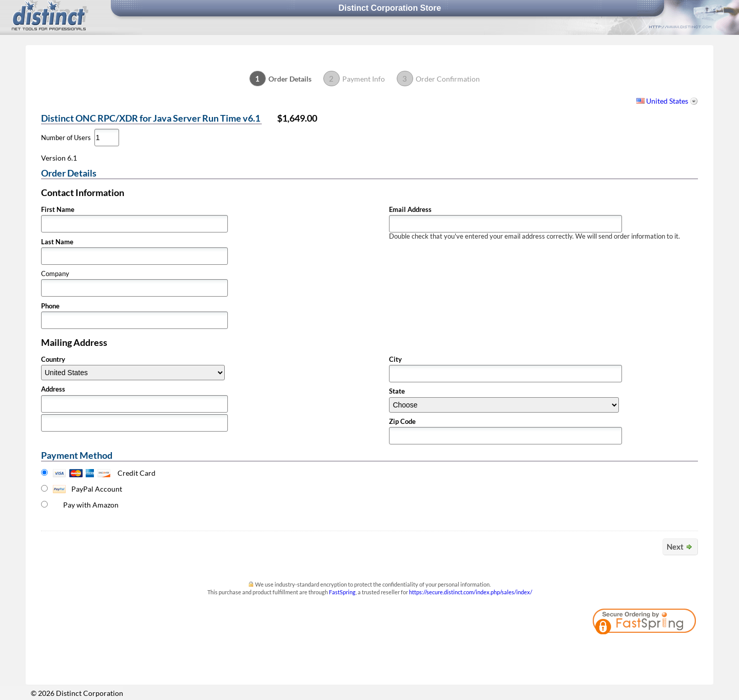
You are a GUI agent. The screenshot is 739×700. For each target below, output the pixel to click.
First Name (58, 210)
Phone (50, 306)
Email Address (410, 210)
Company (55, 274)
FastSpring (342, 592)
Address (53, 389)
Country (53, 359)
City (395, 359)
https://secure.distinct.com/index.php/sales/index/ (471, 592)
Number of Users (66, 138)
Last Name (57, 242)
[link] (670, 651)
